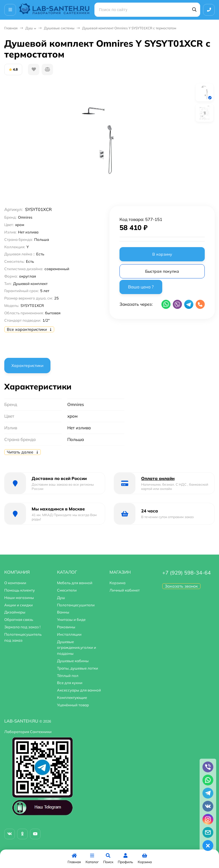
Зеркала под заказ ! (22, 627)
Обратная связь (19, 619)
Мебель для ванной (75, 583)
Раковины (66, 627)
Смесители (67, 590)
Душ (29, 28)
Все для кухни (70, 683)
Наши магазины (19, 598)
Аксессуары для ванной (79, 690)
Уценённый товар (73, 705)
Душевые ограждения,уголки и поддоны (77, 648)
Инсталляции (69, 634)
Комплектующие (72, 697)
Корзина (117, 583)
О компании (15, 583)
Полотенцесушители (76, 605)
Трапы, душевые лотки (78, 668)
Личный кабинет (125, 590)
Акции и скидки (19, 605)
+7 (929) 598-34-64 (186, 573)
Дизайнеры (15, 612)
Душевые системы (59, 28)
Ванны (63, 612)
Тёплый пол (68, 676)
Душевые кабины (73, 661)
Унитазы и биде (71, 619)
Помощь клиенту (20, 590)
